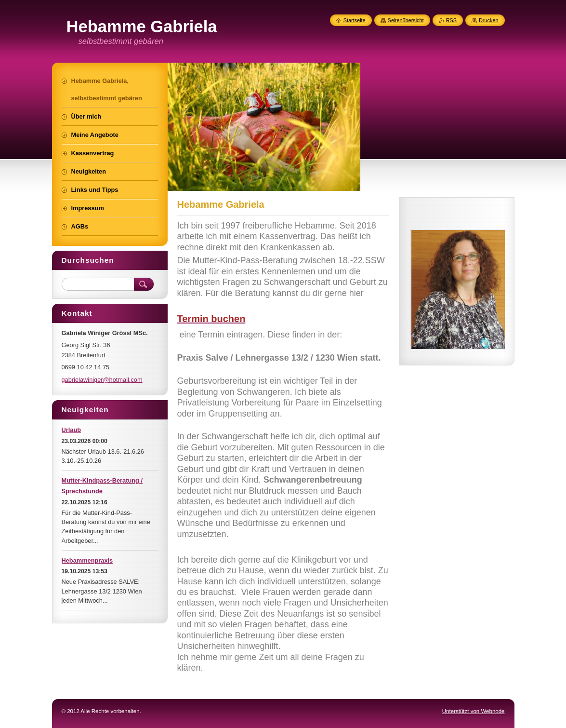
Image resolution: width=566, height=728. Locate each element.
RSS (451, 20)
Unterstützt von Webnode (474, 711)
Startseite (355, 20)
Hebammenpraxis (87, 560)
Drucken (489, 20)
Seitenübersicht (406, 20)
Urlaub (72, 430)
